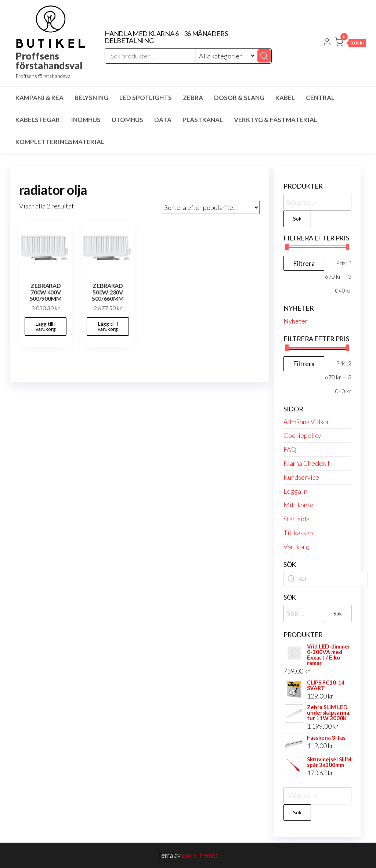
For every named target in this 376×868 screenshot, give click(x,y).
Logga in (295, 491)
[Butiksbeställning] (210, 207)
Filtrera (304, 263)
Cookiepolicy (302, 435)
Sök (297, 219)
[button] (350, 43)
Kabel (285, 98)
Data (163, 120)
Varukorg (296, 547)
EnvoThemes (200, 855)
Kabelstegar (38, 120)
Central (320, 98)
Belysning (91, 98)
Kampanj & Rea (39, 98)
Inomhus (86, 120)
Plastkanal (203, 120)
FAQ (290, 449)
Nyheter (296, 321)
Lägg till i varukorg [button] (46, 326)
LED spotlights (146, 98)
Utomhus (127, 120)
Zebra (193, 98)
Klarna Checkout (307, 463)
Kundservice (301, 477)
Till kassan (298, 533)
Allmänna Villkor (306, 422)
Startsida (297, 519)
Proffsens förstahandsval (49, 61)
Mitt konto (299, 505)
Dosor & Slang (239, 98)
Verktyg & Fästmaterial (276, 120)
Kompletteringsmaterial (60, 142)
